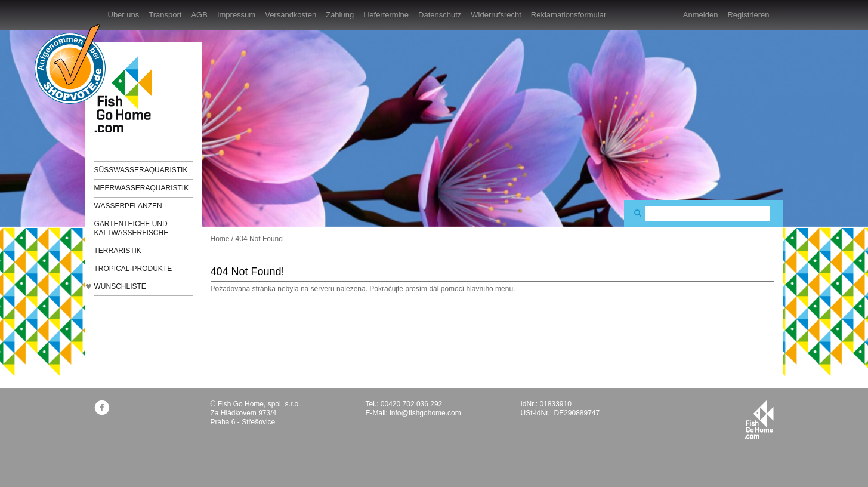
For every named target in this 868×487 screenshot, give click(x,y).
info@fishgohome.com (425, 413)
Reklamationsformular (569, 15)
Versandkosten (291, 15)
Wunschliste (120, 286)
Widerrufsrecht (496, 15)
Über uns (124, 15)
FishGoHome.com (127, 94)
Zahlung (340, 15)
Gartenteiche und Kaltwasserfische (132, 228)
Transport (165, 15)
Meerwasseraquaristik (142, 188)
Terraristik (118, 251)
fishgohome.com (759, 420)
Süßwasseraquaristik (141, 170)
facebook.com (102, 407)
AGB (199, 15)
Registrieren (748, 15)
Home (220, 239)
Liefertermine (386, 15)
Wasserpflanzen (128, 206)
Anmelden (701, 15)
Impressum (236, 15)
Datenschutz (440, 15)
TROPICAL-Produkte (133, 269)
